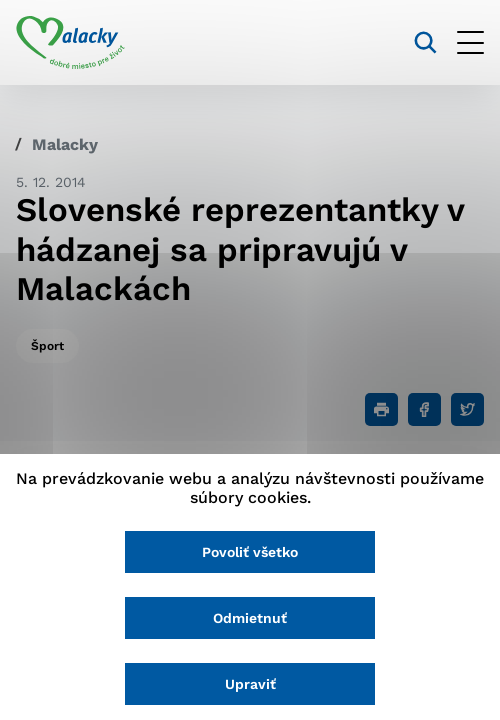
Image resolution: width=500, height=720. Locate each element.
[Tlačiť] (381, 409)
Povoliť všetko (250, 552)
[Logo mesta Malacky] (70, 43)
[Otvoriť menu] (470, 42)
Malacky (65, 144)
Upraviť (250, 684)
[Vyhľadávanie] (425, 42)
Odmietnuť (250, 618)
